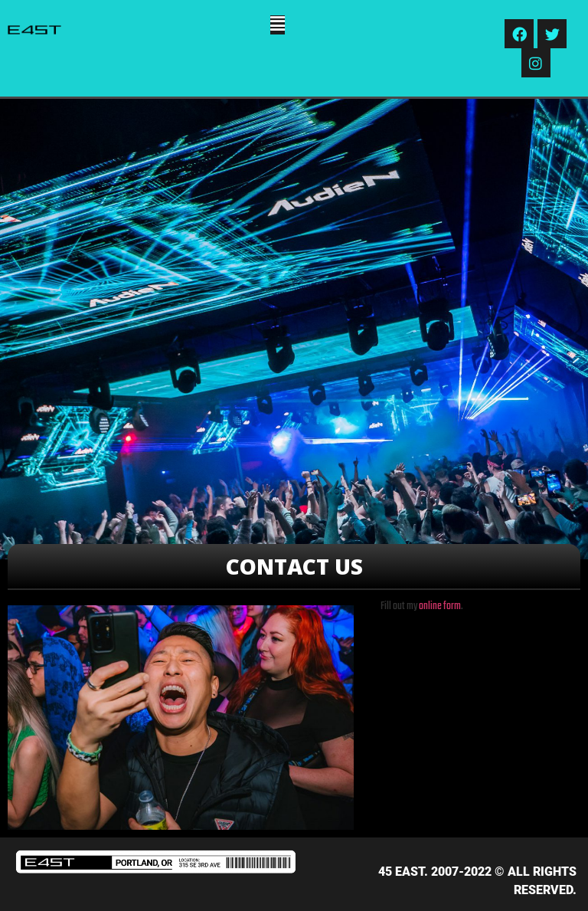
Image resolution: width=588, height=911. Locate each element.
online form (440, 606)
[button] (278, 25)
